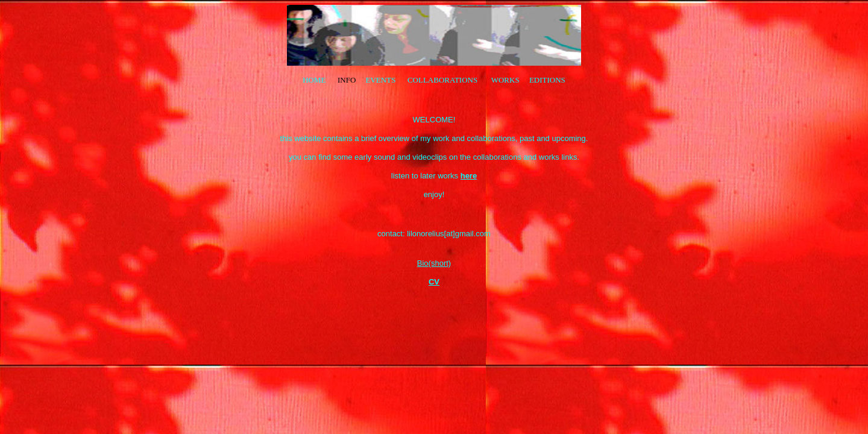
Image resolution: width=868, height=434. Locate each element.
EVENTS (381, 80)
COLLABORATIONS (444, 80)
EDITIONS (547, 80)
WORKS (505, 80)
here (469, 176)
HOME (314, 80)
